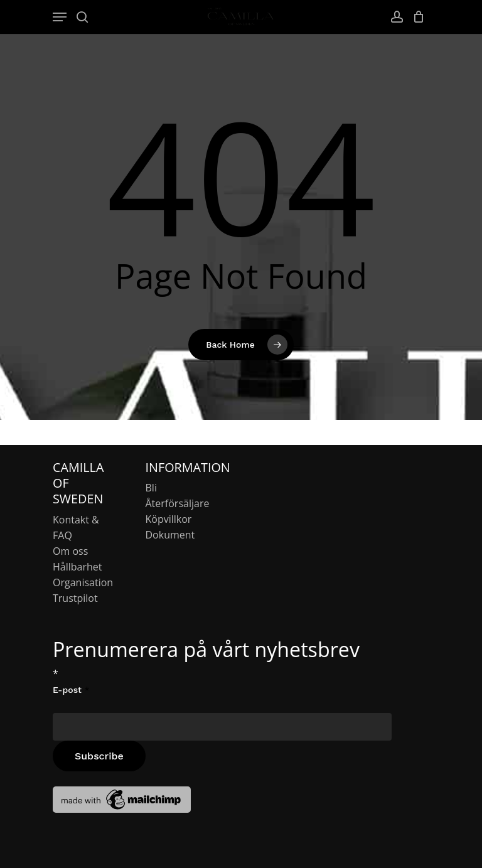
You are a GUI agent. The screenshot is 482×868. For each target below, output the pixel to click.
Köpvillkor (169, 519)
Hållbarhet (77, 567)
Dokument (170, 535)
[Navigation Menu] (60, 17)
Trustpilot (75, 598)
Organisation (83, 582)
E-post (71, 690)
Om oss (70, 551)
